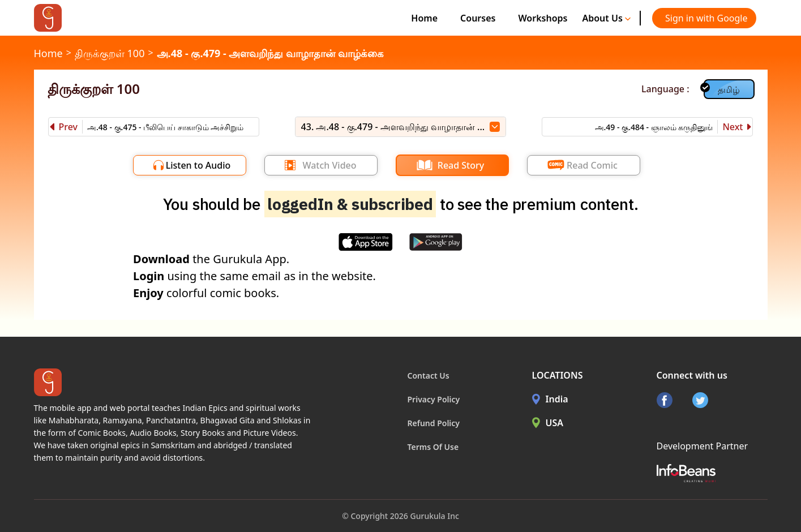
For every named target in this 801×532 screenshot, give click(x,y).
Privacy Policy (434, 399)
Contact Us (429, 376)
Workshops (543, 18)
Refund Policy (434, 423)
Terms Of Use (433, 447)
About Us (606, 18)
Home (424, 18)
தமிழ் (729, 89)
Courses (478, 18)
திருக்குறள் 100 (110, 53)
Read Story (461, 165)
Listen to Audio (198, 165)
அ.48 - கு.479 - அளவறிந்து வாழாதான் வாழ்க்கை (270, 53)
